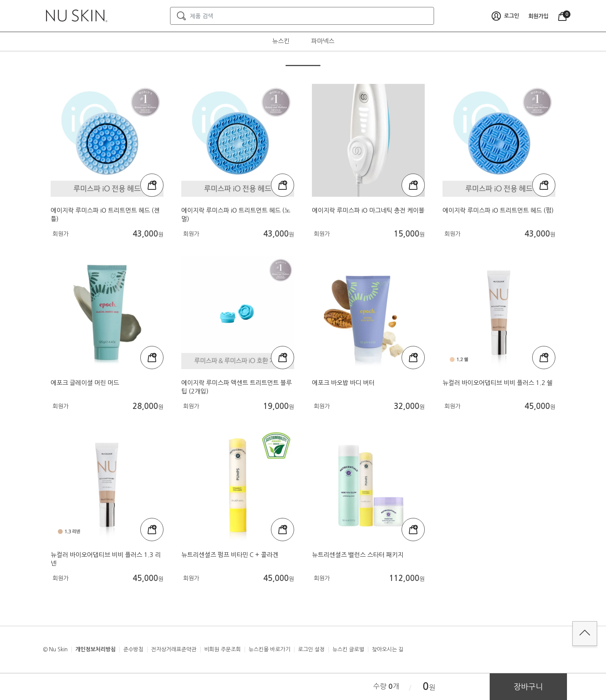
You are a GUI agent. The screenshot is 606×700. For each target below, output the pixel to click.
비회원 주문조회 (222, 649)
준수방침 (133, 649)
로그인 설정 (311, 649)
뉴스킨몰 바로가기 (269, 649)
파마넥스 (323, 41)
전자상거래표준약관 (174, 649)
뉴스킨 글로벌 (348, 649)
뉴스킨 (281, 41)
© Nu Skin (55, 649)
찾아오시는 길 (388, 649)
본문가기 (0, 0)
